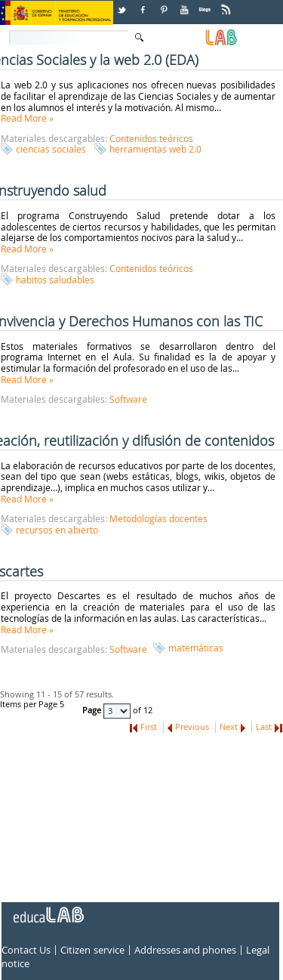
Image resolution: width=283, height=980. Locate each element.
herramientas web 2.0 (155, 149)
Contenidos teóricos (151, 138)
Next (229, 727)
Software (128, 399)
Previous (192, 727)
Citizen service (92, 951)
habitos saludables (55, 280)
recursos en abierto (57, 530)
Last (264, 727)
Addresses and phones (185, 951)
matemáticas (196, 648)
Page (93, 710)
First (149, 727)
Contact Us (26, 951)
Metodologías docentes (158, 518)
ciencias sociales (51, 149)
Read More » (27, 118)
